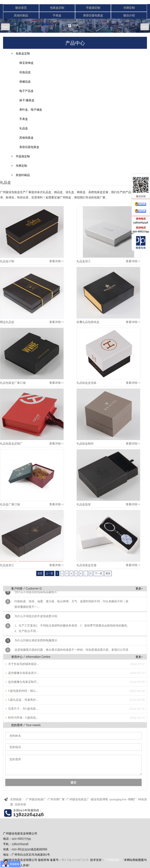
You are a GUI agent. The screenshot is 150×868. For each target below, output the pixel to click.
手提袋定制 (93, 8)
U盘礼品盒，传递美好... (23, 700)
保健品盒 (25, 82)
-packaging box (118, 799)
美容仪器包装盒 (93, 16)
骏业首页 (21, 8)
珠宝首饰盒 (26, 63)
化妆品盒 (25, 72)
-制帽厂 (132, 799)
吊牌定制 (129, 8)
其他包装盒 (26, 138)
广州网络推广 (113, 860)
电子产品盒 (26, 91)
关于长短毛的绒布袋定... (23, 664)
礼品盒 (24, 128)
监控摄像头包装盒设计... (23, 673)
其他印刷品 (21, 16)
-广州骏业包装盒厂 (77, 799)
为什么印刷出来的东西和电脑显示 (36, 642)
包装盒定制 (57, 8)
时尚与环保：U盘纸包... (23, 718)
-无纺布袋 (20, 804)
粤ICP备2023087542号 (75, 860)
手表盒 (57, 16)
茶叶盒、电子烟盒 (31, 110)
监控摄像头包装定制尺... (23, 682)
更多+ (139, 589)
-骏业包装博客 (99, 799)
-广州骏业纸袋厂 (36, 799)
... (86, 573)
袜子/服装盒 (27, 100)
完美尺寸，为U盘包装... (23, 709)
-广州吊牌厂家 (56, 799)
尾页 (108, 573)
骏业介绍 (129, 16)
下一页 (99, 573)
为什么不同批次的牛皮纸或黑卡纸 (36, 617)
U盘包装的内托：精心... (23, 691)
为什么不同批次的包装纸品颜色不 (36, 593)
